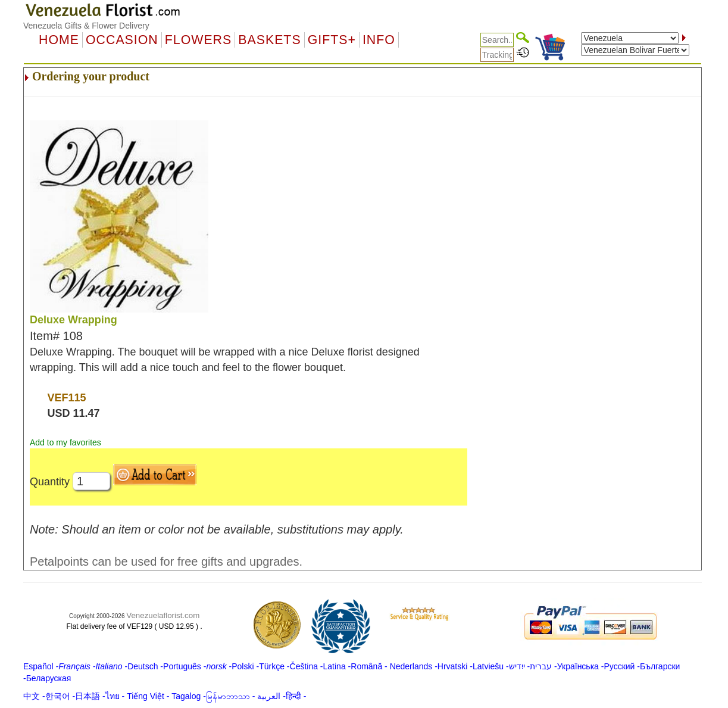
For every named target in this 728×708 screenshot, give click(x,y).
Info (379, 40)
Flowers (198, 40)
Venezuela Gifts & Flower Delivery (86, 26)
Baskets (269, 40)
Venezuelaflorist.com (163, 615)
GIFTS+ (332, 40)
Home (59, 40)
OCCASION (122, 40)
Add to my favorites (65, 442)
